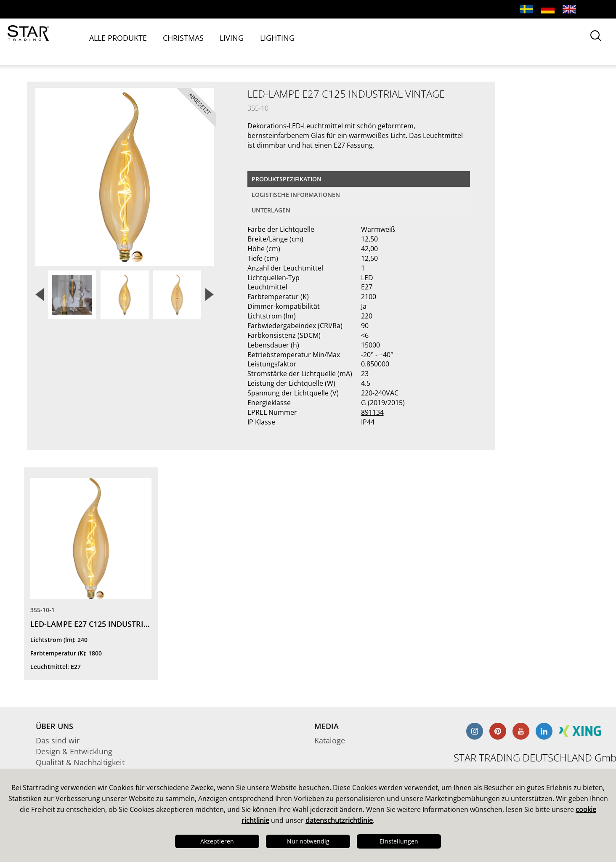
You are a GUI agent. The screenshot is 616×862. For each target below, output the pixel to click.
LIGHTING (294, 41)
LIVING (249, 41)
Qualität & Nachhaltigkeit (80, 762)
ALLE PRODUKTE (137, 41)
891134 (372, 412)
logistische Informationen (296, 195)
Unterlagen (271, 210)
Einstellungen (399, 841)
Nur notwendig (308, 841)
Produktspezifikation (287, 179)
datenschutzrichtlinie (339, 820)
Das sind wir (58, 740)
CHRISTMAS (202, 41)
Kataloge (330, 740)
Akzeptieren (217, 841)
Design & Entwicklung (74, 751)
